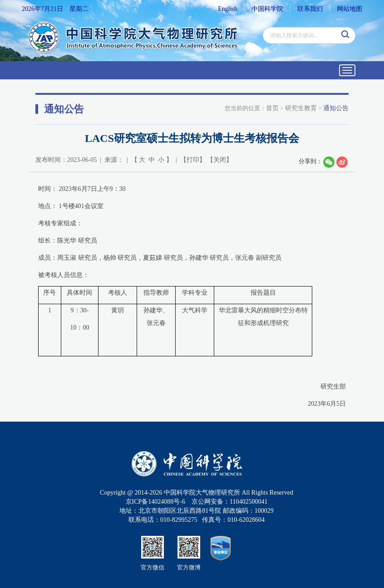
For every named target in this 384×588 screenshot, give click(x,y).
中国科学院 (267, 9)
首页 (272, 108)
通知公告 (336, 108)
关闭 (220, 160)
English (228, 9)
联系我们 (310, 9)
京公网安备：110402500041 (229, 502)
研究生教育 (301, 108)
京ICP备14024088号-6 (155, 502)
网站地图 (350, 9)
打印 (193, 160)
